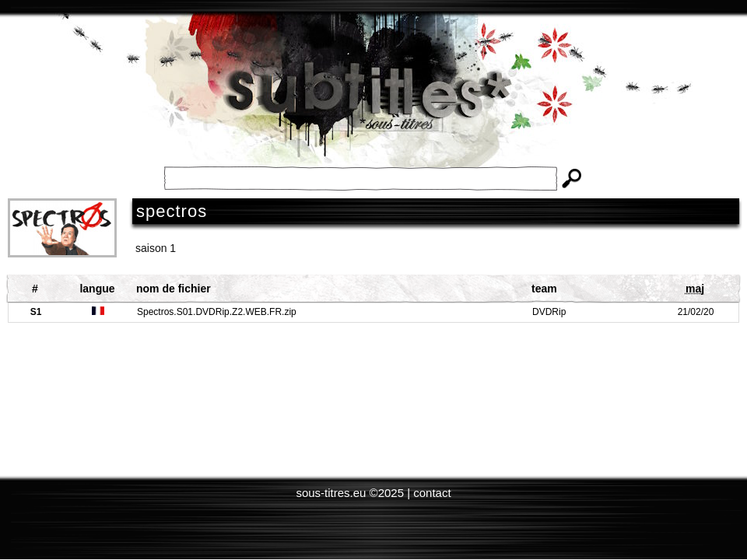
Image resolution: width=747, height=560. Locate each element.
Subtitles (373, 101)
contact (432, 493)
